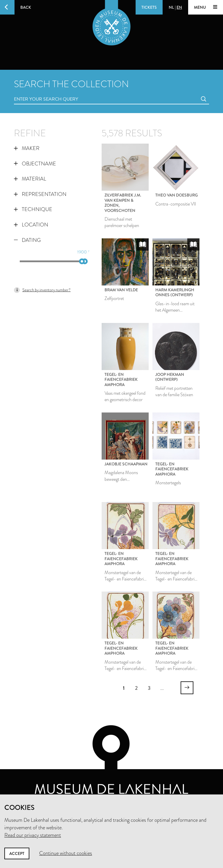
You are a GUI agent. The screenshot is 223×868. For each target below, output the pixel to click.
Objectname (35, 164)
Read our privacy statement (33, 835)
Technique (33, 209)
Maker (27, 148)
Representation (40, 194)
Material (30, 179)
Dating (27, 240)
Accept (17, 853)
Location (31, 225)
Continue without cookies (66, 853)
